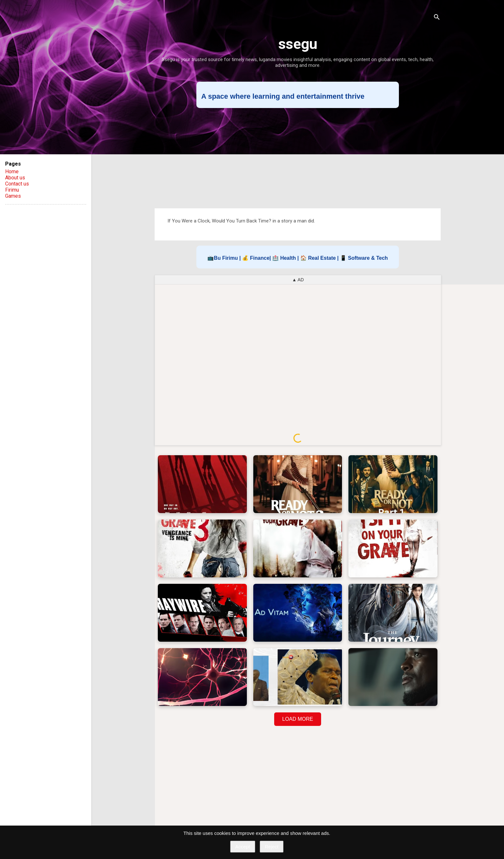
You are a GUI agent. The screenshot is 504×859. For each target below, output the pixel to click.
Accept (243, 847)
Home (12, 172)
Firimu (12, 190)
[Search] (437, 18)
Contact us (17, 184)
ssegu (298, 44)
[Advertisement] (298, 158)
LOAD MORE (298, 719)
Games (13, 196)
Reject (272, 847)
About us (15, 178)
